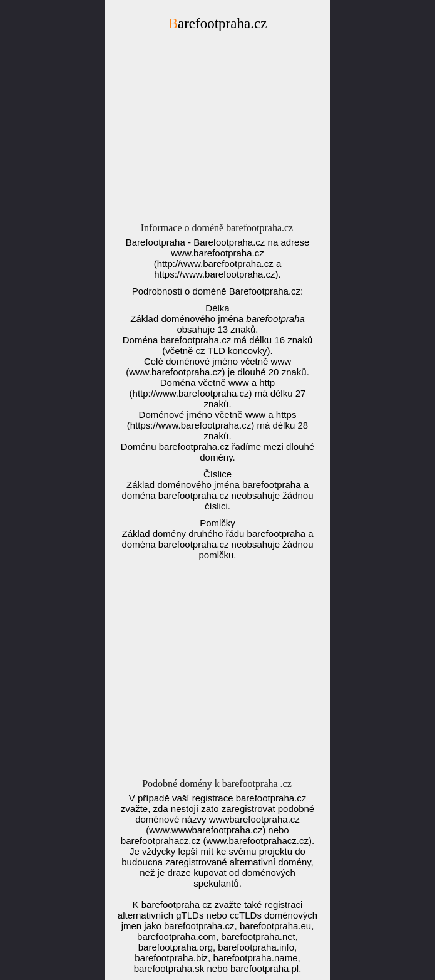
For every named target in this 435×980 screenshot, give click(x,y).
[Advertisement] (218, 130)
